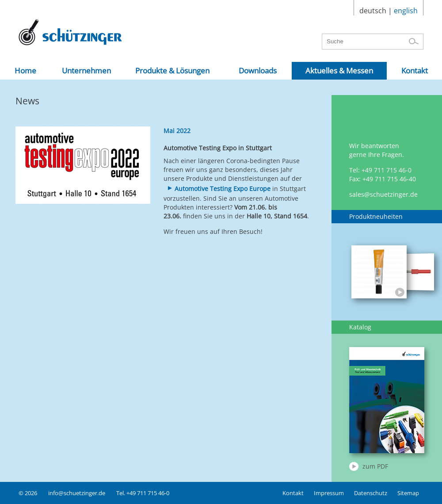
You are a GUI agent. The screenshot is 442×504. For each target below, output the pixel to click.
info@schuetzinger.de (77, 493)
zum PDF (375, 466)
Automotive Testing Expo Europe (223, 189)
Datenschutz (371, 493)
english (406, 11)
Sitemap (408, 493)
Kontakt (293, 493)
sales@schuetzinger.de (383, 194)
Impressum (329, 493)
